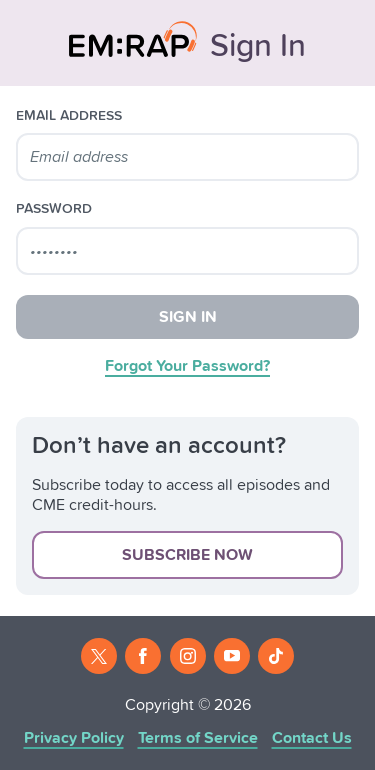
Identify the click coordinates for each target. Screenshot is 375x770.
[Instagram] (188, 656)
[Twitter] (99, 656)
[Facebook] (143, 656)
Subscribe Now (187, 555)
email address (69, 116)
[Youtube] (232, 656)
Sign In (188, 317)
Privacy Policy (74, 738)
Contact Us (312, 738)
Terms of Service (198, 738)
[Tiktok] (276, 656)
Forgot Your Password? (187, 366)
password (54, 209)
